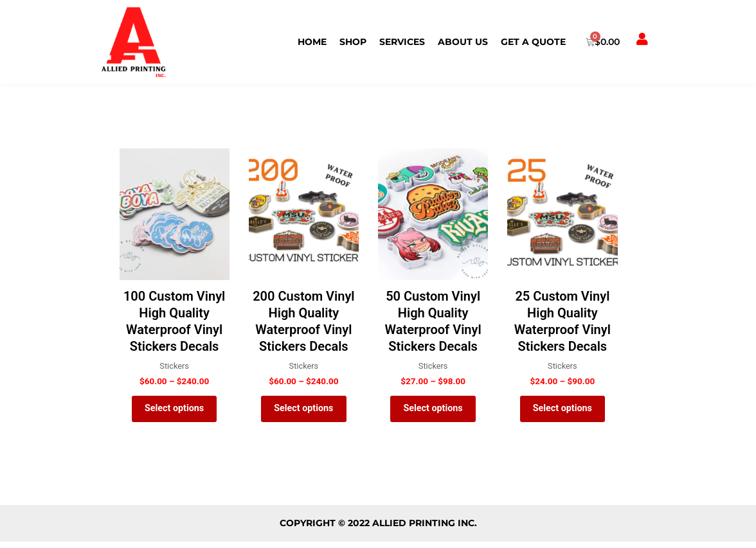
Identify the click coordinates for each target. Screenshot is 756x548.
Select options (175, 412)
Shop (353, 42)
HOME (312, 42)
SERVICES (402, 42)
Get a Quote (533, 42)
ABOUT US (463, 42)
